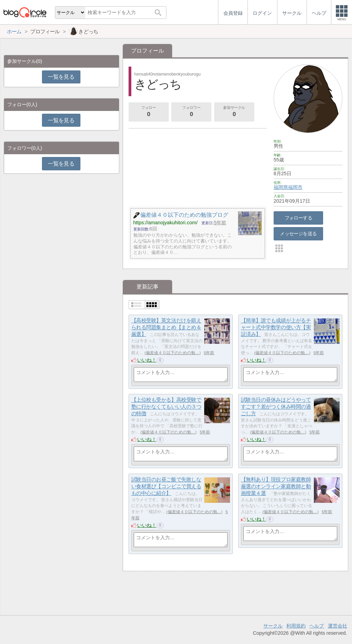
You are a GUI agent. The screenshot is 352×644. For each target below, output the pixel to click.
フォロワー (191, 112)
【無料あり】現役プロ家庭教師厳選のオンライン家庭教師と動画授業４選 (276, 486)
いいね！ (147, 360)
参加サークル (234, 112)
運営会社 (338, 626)
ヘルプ (317, 626)
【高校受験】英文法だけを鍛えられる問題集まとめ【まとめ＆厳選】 (166, 327)
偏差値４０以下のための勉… (173, 353)
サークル (273, 626)
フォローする (299, 218)
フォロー (148, 112)
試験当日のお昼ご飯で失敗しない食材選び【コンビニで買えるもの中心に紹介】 (166, 486)
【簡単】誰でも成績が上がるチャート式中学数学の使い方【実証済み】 (276, 327)
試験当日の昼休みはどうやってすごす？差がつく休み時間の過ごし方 (276, 407)
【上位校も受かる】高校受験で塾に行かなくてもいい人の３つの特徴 (166, 407)
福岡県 (281, 187)
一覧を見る (61, 77)
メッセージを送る (298, 234)
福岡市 (295, 187)
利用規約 (296, 626)
